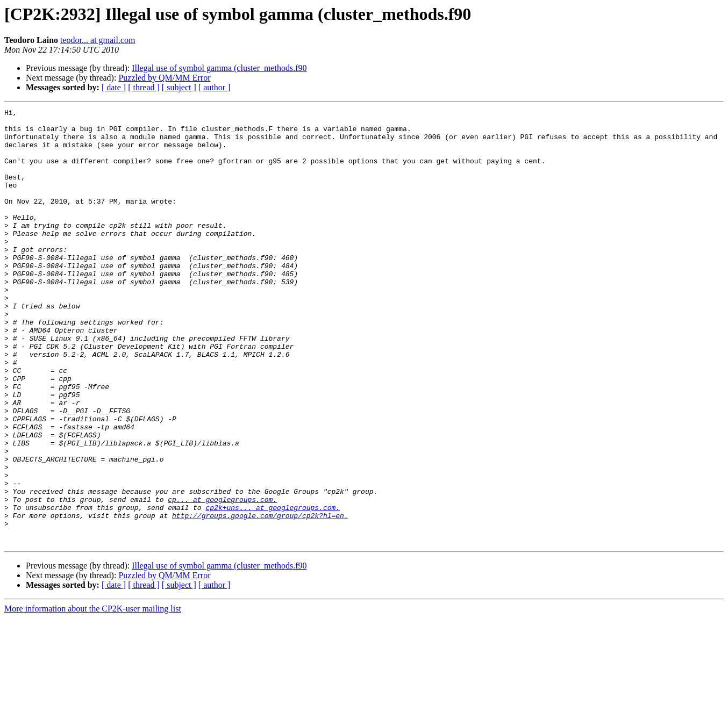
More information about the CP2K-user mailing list (93, 696)
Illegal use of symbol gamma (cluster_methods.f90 (219, 68)
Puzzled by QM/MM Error (164, 78)
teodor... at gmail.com (98, 40)
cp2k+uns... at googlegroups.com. (273, 588)
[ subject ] (179, 87)
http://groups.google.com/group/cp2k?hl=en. (260, 598)
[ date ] (114, 87)
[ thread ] (144, 87)
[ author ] (215, 87)
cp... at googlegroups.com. (222, 578)
